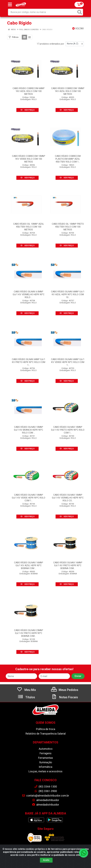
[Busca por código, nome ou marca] (42, 12)
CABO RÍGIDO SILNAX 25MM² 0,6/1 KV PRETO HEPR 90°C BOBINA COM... (29, 633)
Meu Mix (26, 690)
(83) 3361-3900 (46, 791)
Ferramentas (46, 758)
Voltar (78, 29)
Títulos (26, 697)
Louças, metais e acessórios (46, 771)
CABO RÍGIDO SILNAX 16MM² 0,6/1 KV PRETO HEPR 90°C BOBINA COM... (68, 565)
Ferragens (46, 753)
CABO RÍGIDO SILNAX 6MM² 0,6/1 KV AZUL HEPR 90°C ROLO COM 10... (68, 294)
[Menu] (10, 5)
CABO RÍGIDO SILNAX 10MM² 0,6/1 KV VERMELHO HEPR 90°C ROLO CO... (68, 498)
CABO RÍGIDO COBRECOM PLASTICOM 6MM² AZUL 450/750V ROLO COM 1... (68, 159)
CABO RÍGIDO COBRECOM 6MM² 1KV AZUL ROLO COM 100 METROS (29, 91)
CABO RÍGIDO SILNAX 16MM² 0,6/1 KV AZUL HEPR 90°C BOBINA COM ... (29, 565)
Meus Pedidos (65, 690)
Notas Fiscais (65, 697)
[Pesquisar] (80, 12)
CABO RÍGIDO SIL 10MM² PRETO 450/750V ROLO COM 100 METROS (68, 227)
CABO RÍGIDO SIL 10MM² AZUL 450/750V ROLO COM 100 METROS (29, 227)
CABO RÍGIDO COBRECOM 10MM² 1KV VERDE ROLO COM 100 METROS (29, 159)
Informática (46, 767)
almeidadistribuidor (46, 800)
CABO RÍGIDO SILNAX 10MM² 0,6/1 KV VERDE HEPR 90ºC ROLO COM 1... (29, 498)
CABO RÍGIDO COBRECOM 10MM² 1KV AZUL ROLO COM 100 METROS (68, 91)
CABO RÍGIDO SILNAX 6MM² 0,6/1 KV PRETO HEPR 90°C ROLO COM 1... (29, 362)
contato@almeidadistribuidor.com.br (46, 796)
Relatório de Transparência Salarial (46, 734)
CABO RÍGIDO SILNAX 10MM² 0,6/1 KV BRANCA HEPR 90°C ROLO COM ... (29, 430)
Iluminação (46, 762)
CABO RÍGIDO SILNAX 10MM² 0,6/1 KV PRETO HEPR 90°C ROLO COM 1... (68, 430)
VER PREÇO (27, 110)
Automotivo (46, 749)
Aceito (46, 860)
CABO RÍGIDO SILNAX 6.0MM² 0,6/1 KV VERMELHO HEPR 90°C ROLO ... (29, 294)
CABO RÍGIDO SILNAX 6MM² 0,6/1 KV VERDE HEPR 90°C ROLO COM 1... (68, 362)
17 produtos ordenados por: (51, 44)
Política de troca (46, 729)
